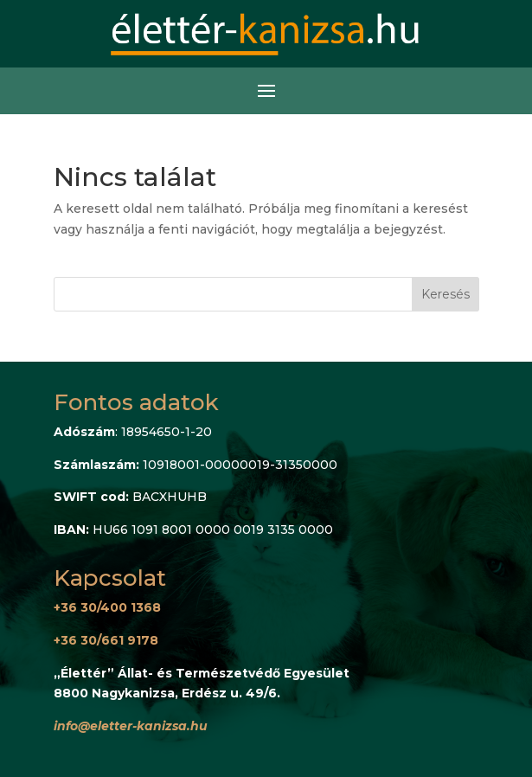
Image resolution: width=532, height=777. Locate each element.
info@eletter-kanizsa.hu (131, 726)
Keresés (445, 294)
